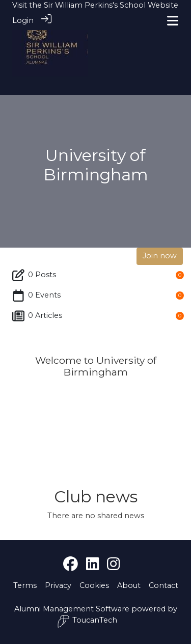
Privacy (58, 585)
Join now (160, 256)
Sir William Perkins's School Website (111, 5)
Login (23, 20)
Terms (25, 585)
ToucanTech (87, 621)
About (129, 585)
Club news (96, 497)
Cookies (94, 585)
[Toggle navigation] (173, 21)
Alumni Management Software (72, 609)
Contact (163, 585)
